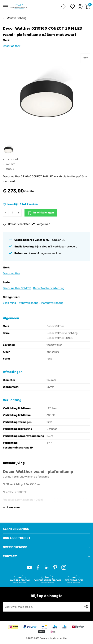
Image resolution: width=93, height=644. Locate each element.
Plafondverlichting (52, 303)
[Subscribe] (86, 607)
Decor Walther (12, 46)
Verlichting (9, 303)
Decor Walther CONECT (17, 288)
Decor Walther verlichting (49, 288)
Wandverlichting (17, 18)
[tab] (46, 529)
